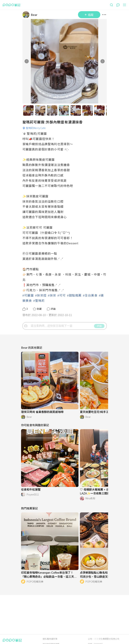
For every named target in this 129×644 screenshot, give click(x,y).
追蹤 (89, 15)
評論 (99, 326)
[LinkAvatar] (27, 15)
